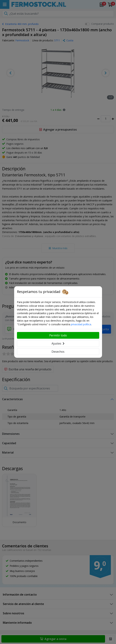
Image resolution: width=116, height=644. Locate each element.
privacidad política (81, 324)
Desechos (58, 352)
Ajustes (58, 343)
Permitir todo (58, 335)
